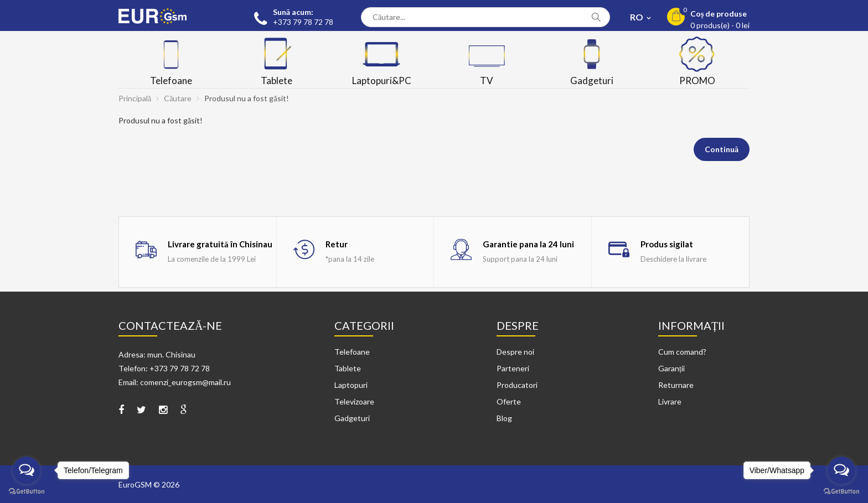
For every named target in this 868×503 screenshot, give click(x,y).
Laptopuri (351, 385)
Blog (504, 418)
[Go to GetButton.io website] (27, 492)
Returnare (676, 385)
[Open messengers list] (27, 470)
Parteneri (513, 368)
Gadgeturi (352, 418)
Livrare (670, 401)
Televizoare (354, 401)
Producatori (517, 385)
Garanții (671, 368)
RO (637, 17)
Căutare (178, 98)
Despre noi (515, 352)
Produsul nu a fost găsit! (246, 98)
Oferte (509, 401)
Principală (135, 98)
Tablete (348, 368)
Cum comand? (682, 352)
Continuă (722, 149)
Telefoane (352, 352)
